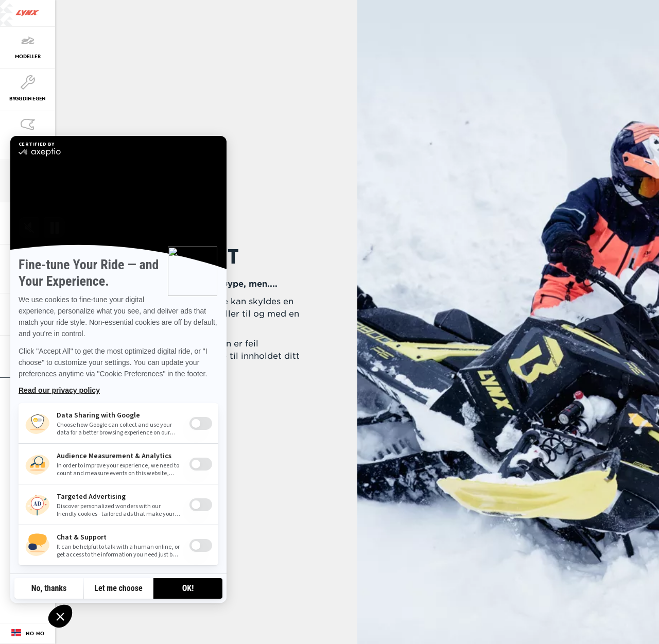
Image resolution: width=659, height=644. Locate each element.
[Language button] (28, 634)
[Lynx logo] (27, 13)
